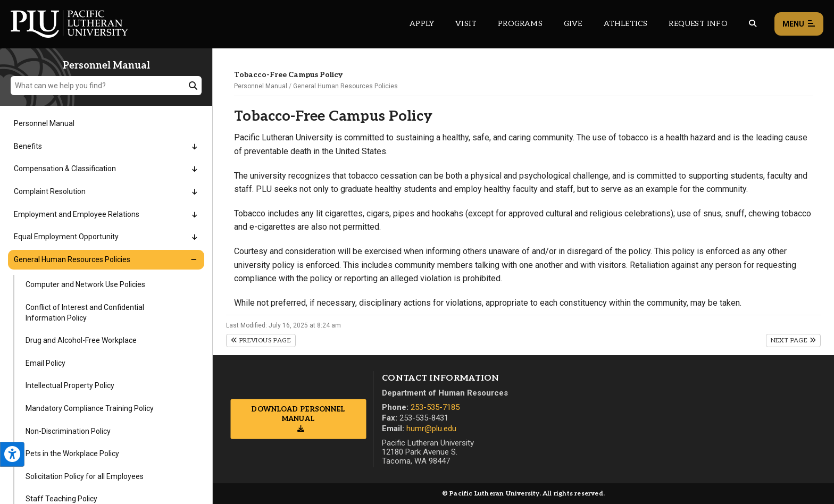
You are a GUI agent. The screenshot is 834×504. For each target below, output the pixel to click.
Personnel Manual (261, 86)
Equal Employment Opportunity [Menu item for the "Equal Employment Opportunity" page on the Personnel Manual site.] (66, 237)
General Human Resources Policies (345, 86)
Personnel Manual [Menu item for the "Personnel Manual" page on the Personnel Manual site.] (44, 123)
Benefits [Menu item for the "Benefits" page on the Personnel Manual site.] (28, 146)
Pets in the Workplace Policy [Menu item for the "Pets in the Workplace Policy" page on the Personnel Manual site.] (72, 453)
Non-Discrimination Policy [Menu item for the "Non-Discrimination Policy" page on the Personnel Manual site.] (68, 431)
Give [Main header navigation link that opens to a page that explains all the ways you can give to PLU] (573, 24)
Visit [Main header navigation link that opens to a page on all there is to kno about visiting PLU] (466, 24)
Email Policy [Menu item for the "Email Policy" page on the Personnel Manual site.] (45, 363)
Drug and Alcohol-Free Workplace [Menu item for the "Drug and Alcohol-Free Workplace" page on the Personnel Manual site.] (81, 340)
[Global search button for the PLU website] (753, 24)
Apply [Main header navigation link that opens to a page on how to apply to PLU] (422, 24)
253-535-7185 (435, 407)
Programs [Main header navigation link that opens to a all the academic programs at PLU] (520, 24)
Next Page (793, 341)
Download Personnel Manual (298, 414)
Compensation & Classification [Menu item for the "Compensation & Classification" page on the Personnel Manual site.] (65, 169)
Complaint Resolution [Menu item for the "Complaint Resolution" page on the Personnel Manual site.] (50, 191)
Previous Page (261, 341)
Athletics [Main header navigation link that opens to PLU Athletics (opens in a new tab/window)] (626, 24)
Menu (799, 24)
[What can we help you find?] (106, 86)
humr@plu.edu (431, 429)
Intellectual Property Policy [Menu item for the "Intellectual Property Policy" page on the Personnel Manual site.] (70, 385)
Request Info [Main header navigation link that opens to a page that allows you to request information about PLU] (698, 24)
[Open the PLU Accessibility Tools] (12, 454)
